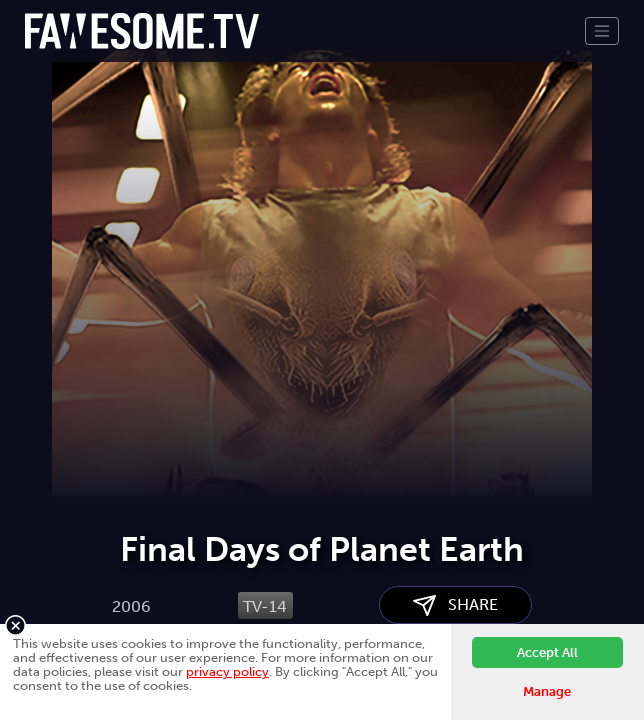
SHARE (455, 605)
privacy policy (227, 671)
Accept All (547, 652)
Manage (547, 691)
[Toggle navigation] (602, 31)
